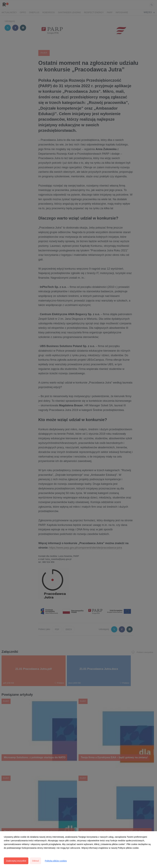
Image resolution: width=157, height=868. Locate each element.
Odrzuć (35, 861)
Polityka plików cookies (56, 861)
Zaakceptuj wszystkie (16, 861)
